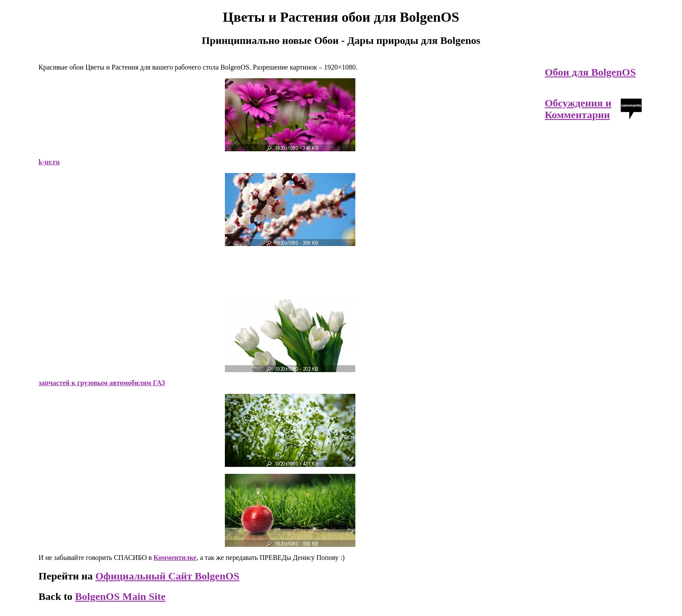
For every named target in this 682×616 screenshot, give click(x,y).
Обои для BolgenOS (590, 72)
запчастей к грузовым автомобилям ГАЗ (102, 383)
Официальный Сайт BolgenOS (167, 576)
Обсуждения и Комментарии (578, 109)
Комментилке (175, 558)
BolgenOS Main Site (120, 596)
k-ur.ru (49, 162)
